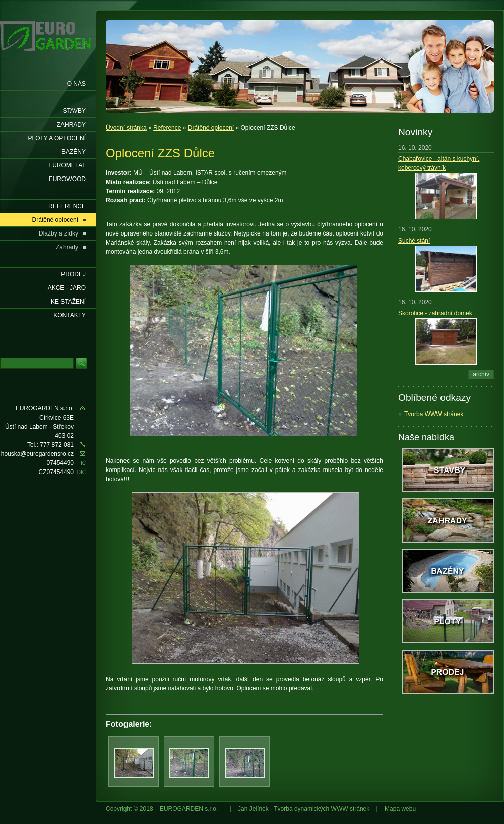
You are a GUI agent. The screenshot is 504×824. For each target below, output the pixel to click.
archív (481, 374)
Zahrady (71, 125)
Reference (167, 128)
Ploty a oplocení (57, 138)
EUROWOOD (67, 179)
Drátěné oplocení (211, 128)
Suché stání (414, 241)
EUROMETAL (67, 165)
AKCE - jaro (67, 288)
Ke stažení (68, 302)
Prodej (73, 274)
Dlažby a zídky (58, 233)
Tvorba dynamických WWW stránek (322, 809)
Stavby (74, 111)
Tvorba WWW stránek (434, 414)
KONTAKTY (70, 315)
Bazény (74, 152)
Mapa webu (400, 809)
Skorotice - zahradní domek (435, 313)
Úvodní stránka (126, 128)
